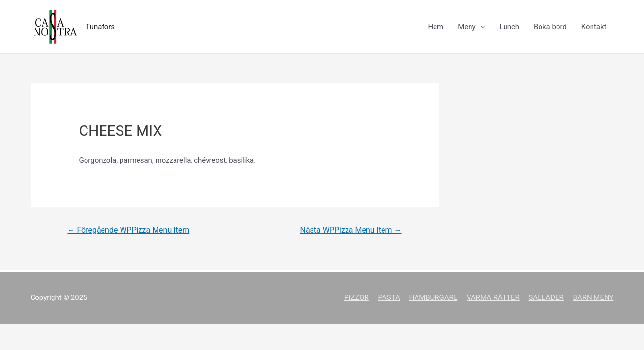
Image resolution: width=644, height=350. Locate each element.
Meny (467, 27)
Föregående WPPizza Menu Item (128, 230)
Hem (435, 27)
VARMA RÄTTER (493, 297)
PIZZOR (357, 297)
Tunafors (101, 27)
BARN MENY (593, 297)
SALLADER (546, 297)
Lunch (509, 27)
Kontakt (594, 27)
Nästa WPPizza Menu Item (351, 230)
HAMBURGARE (434, 297)
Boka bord (550, 27)
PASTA (389, 297)
